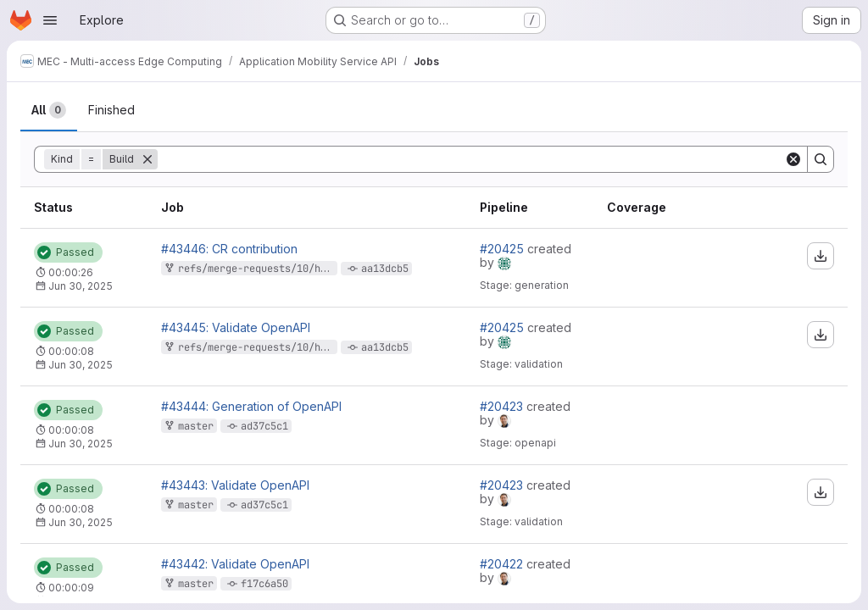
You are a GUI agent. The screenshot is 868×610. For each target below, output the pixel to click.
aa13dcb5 (385, 269)
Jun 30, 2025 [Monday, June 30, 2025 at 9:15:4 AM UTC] (81, 365)
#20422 (503, 564)
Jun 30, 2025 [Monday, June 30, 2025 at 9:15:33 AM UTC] (81, 286)
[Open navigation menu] (50, 20)
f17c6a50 (264, 584)
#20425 (504, 249)
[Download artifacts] (821, 256)
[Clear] (793, 159)
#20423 (503, 406)
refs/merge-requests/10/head (258, 269)
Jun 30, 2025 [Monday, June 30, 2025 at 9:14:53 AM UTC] (81, 444)
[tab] (49, 110)
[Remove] (147, 159)
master (196, 426)
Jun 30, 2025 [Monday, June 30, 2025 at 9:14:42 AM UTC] (81, 522)
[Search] (471, 159)
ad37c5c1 (264, 426)
